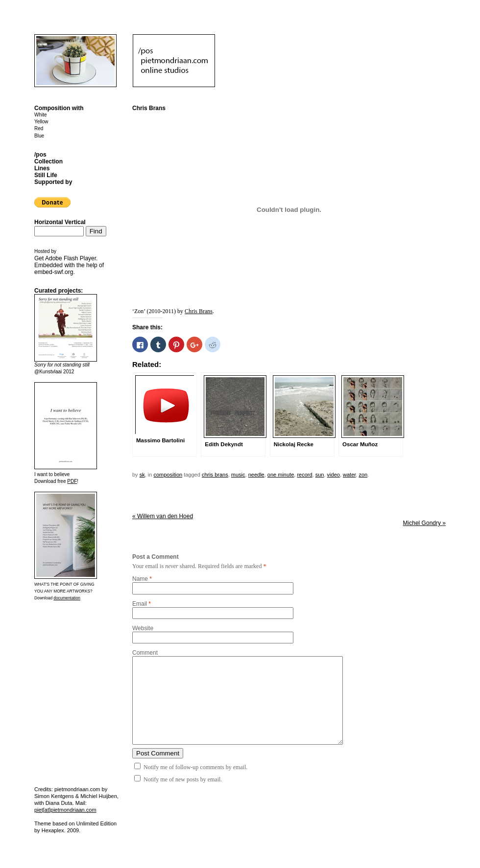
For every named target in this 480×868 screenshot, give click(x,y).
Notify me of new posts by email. (183, 779)
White (41, 115)
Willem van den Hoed (163, 516)
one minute (281, 475)
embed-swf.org (54, 272)
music (238, 475)
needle (256, 475)
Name (140, 579)
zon (363, 475)
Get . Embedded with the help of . (69, 265)
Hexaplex (53, 830)
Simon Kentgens (54, 796)
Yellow (41, 122)
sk (142, 475)
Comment (145, 653)
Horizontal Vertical (60, 222)
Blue (39, 136)
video (334, 475)
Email (140, 604)
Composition (168, 475)
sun (320, 475)
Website (143, 628)
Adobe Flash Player (71, 258)
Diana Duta (59, 803)
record (304, 475)
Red (39, 128)
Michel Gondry (424, 523)
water (349, 475)
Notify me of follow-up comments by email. (195, 767)
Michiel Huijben (99, 796)
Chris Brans (199, 311)
